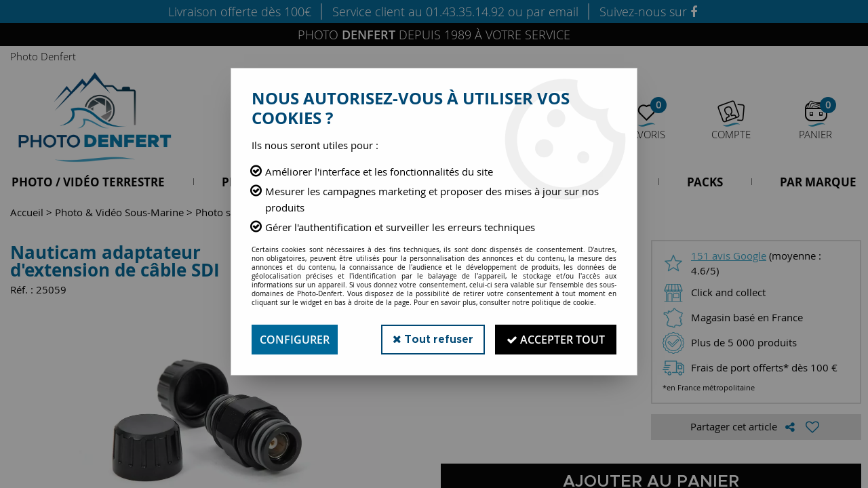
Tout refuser (433, 339)
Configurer (295, 340)
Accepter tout (556, 340)
